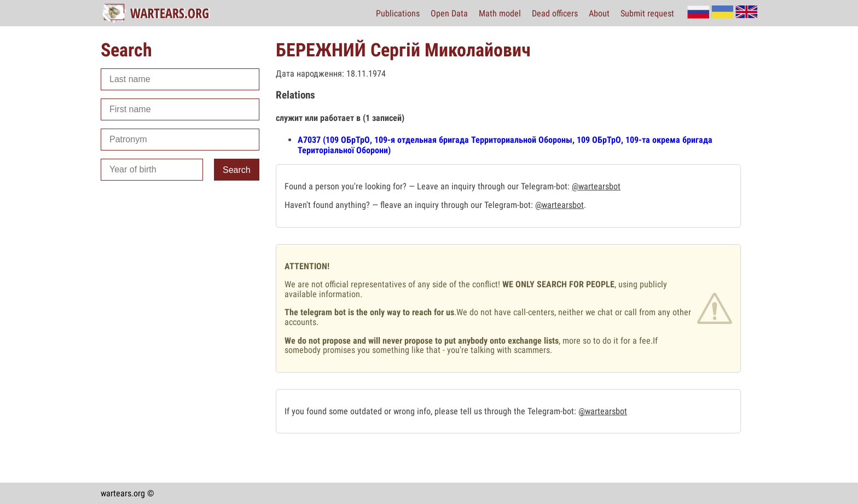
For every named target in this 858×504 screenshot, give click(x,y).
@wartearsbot (596, 186)
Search (237, 170)
